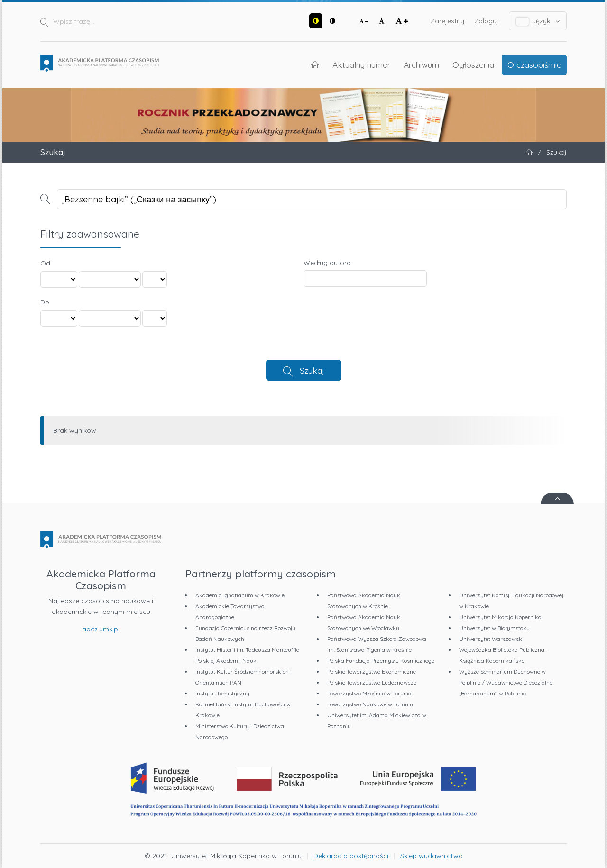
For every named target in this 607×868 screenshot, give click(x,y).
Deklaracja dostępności (351, 856)
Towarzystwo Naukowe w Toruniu (370, 704)
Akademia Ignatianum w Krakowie (240, 595)
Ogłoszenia (473, 64)
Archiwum (421, 64)
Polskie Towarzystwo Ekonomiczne (372, 672)
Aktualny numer (361, 64)
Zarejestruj (448, 21)
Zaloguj (486, 21)
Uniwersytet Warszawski (491, 639)
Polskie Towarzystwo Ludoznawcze (372, 682)
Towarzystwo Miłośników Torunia (369, 693)
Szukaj (312, 370)
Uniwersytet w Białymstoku (494, 628)
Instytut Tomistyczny (222, 693)
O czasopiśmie (534, 64)
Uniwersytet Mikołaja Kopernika (500, 617)
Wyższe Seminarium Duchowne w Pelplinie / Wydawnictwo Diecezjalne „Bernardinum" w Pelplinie (506, 682)
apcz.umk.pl (101, 629)
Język (538, 21)
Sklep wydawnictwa (432, 856)
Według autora (327, 263)
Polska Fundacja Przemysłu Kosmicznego (381, 661)
